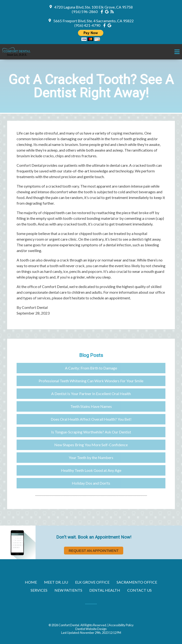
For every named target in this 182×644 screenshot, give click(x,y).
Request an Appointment (94, 551)
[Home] (17, 55)
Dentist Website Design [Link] (91, 629)
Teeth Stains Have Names (91, 406)
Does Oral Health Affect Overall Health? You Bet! (91, 419)
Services (39, 590)
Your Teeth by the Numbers (91, 457)
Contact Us (139, 590)
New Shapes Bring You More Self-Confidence (91, 445)
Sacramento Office (137, 582)
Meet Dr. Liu (56, 582)
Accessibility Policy (121, 625)
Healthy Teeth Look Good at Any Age (91, 470)
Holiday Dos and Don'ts (91, 483)
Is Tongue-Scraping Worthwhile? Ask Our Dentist (91, 432)
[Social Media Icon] (103, 11)
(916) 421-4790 (87, 25)
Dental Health (105, 590)
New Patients (68, 590)
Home (31, 582)
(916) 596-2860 (85, 11)
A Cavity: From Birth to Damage (91, 368)
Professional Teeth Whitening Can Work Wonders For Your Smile (91, 381)
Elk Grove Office (92, 582)
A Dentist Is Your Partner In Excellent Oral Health (91, 394)
